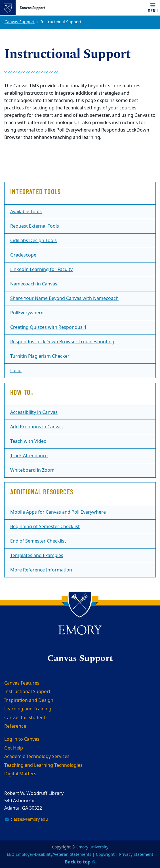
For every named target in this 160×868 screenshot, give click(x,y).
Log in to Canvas (22, 739)
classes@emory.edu (26, 819)
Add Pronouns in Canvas (36, 427)
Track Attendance (29, 456)
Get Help (14, 748)
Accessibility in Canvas (34, 412)
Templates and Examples (37, 556)
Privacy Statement (136, 855)
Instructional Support (27, 692)
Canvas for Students (26, 718)
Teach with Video (28, 441)
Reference (15, 726)
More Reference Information (41, 570)
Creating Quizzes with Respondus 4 (48, 327)
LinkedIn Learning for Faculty (41, 270)
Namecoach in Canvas (34, 284)
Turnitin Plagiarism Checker (40, 356)
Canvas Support (32, 8)
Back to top (80, 862)
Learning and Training (28, 709)
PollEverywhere (27, 313)
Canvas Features (22, 683)
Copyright (105, 855)
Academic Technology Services (37, 757)
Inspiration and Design (29, 700)
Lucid (16, 371)
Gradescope (23, 255)
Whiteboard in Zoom (32, 470)
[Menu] (153, 8)
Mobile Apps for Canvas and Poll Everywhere (58, 512)
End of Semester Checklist (38, 541)
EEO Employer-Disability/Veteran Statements (49, 855)
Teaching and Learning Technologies (43, 765)
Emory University (92, 847)
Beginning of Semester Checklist (45, 527)
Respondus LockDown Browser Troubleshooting (62, 342)
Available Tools (26, 212)
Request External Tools (35, 226)
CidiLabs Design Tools (33, 241)
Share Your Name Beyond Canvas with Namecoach (64, 298)
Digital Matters (20, 774)
